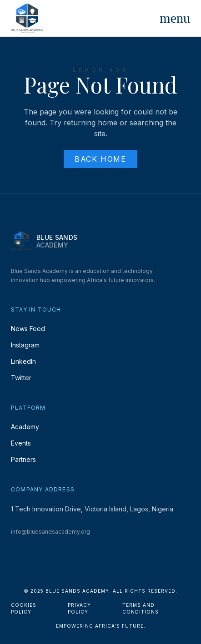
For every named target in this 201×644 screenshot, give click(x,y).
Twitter (21, 378)
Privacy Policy (79, 608)
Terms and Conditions (141, 608)
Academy (25, 427)
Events (21, 443)
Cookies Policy (24, 608)
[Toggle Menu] (175, 18)
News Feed (28, 329)
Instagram (25, 345)
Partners (23, 459)
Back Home (100, 159)
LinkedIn (23, 361)
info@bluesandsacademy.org (50, 532)
